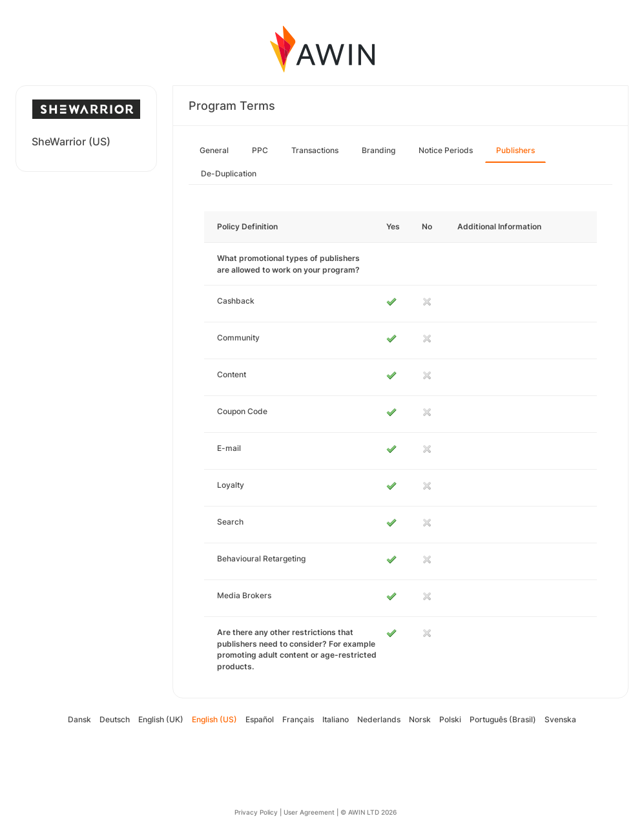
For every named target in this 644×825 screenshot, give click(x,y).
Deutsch (115, 719)
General (214, 150)
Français (298, 719)
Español (260, 719)
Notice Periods (446, 150)
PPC (260, 150)
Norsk (420, 719)
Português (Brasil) (503, 719)
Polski (450, 719)
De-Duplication (229, 173)
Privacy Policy (256, 812)
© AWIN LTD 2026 (369, 812)
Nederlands (379, 719)
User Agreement (309, 812)
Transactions (315, 150)
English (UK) (161, 719)
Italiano (336, 719)
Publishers (515, 150)
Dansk (79, 719)
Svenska (560, 719)
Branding (379, 150)
